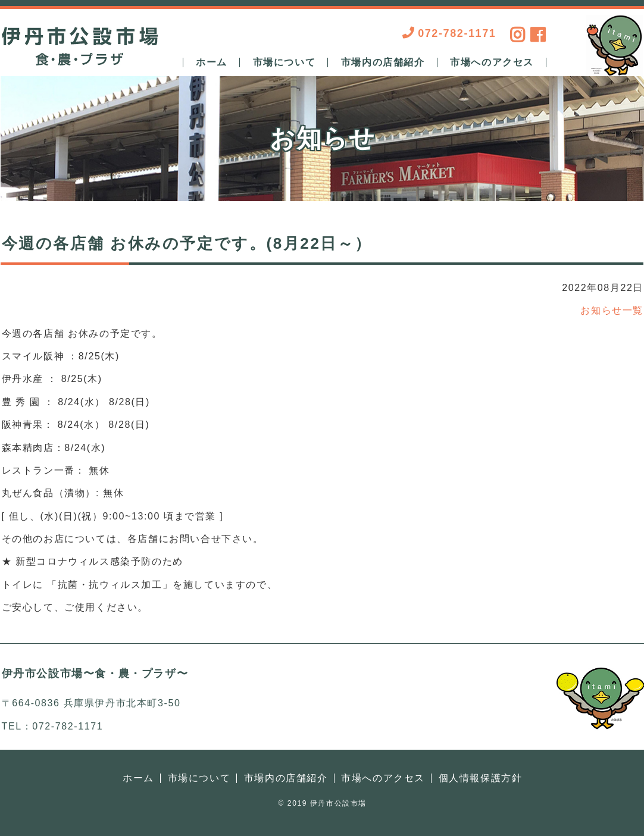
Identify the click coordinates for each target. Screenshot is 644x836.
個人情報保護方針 (481, 778)
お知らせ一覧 (612, 310)
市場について (285, 62)
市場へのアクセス (492, 62)
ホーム (212, 62)
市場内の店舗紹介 (383, 62)
